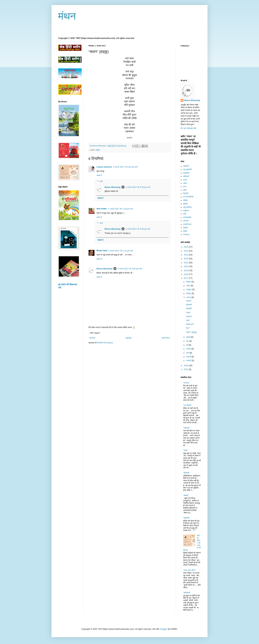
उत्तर (101, 181)
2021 (186, 263)
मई (187, 345)
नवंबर (188, 286)
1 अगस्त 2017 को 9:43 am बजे (125, 167)
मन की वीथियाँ (188, 197)
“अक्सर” (189, 301)
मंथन (67, 16)
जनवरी (189, 361)
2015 (186, 369)
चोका (185, 183)
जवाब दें (99, 175)
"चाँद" (188, 320)
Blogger (164, 629)
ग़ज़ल (185, 180)
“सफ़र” (186, 450)
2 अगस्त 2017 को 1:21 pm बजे (121, 251)
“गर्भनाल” (186, 383)
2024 (186, 251)
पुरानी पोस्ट (166, 338)
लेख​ (185, 214)
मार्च (188, 353)
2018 (186, 274)
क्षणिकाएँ (186, 176)
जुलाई (189, 337)
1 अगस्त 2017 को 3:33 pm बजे (138, 187)
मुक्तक (186, 204)
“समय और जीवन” (189, 570)
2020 (186, 267)
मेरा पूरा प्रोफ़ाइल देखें (188, 128)
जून (188, 341)
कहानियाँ (186, 173)
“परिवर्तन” (187, 428)
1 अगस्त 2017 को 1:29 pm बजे (120, 209)
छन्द (185, 187)
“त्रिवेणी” (186, 473)
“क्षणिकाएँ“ (187, 593)
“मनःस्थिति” (187, 405)
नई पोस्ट (92, 338)
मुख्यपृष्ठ (128, 338)
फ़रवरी (189, 357)
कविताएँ (186, 166)
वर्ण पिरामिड (187, 217)
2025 (186, 247)
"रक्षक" (188, 313)
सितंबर (189, 294)
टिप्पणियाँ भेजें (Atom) (105, 343)
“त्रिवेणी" (189, 305)
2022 (186, 259)
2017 (186, 278)
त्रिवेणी (186, 193)
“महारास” (189, 316)
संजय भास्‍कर (102, 209)
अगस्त (189, 297)
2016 (186, 366)
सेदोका (186, 228)
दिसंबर (189, 282)
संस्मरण (186, 221)
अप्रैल (189, 349)
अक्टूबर (189, 289)
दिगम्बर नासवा (102, 251)
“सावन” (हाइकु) (191, 332)
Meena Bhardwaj (112, 187)
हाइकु (98, 150)
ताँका (185, 190)
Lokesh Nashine (104, 167)
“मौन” (188, 328)
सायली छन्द (187, 224)
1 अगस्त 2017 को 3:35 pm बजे (138, 229)
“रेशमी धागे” (190, 324)
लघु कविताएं (187, 207)
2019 (186, 271)
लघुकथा (186, 211)
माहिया (185, 200)
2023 (186, 255)
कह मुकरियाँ (187, 169)
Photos (186, 235)
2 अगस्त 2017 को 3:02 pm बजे (130, 269)
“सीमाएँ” (186, 495)
